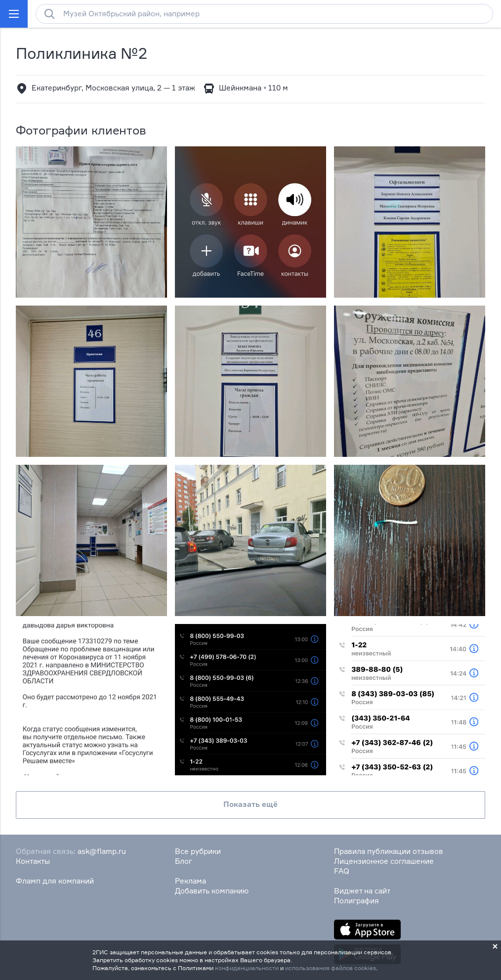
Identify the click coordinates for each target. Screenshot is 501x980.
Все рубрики (198, 851)
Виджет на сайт (362, 891)
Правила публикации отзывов (389, 851)
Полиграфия (356, 901)
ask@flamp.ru (102, 851)
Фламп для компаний (55, 881)
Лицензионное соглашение (384, 861)
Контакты (33, 861)
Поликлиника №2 (82, 53)
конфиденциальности (247, 968)
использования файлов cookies (331, 968)
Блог (184, 861)
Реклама (190, 881)
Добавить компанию (212, 891)
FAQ (342, 871)
